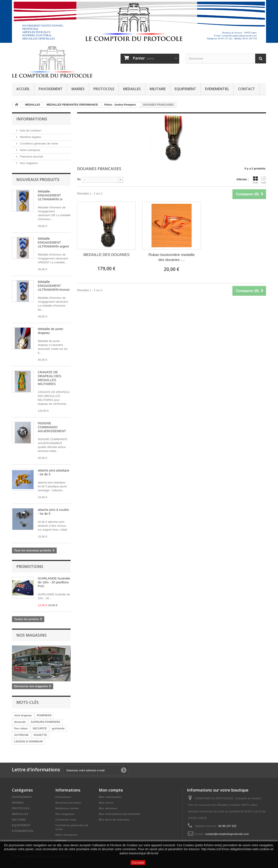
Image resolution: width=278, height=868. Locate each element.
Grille (255, 180)
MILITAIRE (158, 89)
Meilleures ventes (67, 808)
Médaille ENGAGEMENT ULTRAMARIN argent (53, 242)
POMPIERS (44, 715)
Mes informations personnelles (120, 814)
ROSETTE (40, 735)
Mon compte (111, 790)
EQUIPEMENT (185, 89)
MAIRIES (78, 89)
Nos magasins (28, 163)
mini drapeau (23, 715)
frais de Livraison (30, 130)
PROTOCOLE (104, 89)
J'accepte (138, 863)
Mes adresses (108, 808)
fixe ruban (21, 728)
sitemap (61, 841)
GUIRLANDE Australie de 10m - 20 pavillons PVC (54, 582)
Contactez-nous (66, 820)
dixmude (20, 722)
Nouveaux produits (38, 179)
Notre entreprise (30, 150)
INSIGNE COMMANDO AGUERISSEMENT (52, 427)
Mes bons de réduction (114, 820)
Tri (79, 179)
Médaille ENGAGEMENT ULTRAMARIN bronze (54, 286)
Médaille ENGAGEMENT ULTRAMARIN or (50, 195)
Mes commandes (110, 797)
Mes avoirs (106, 803)
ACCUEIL (23, 89)
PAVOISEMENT (51, 89)
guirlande (58, 728)
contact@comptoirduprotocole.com (227, 834)
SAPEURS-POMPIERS (45, 722)
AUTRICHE (21, 735)
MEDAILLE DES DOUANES (107, 255)
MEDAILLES (132, 89)
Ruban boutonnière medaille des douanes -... (172, 257)
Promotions (30, 566)
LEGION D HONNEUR (28, 741)
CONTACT (247, 89)
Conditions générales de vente (39, 144)
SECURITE (40, 728)
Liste (263, 180)
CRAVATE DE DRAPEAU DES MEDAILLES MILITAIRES (50, 378)
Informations (32, 119)
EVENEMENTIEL (217, 89)
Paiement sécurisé (31, 157)
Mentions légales (30, 137)
